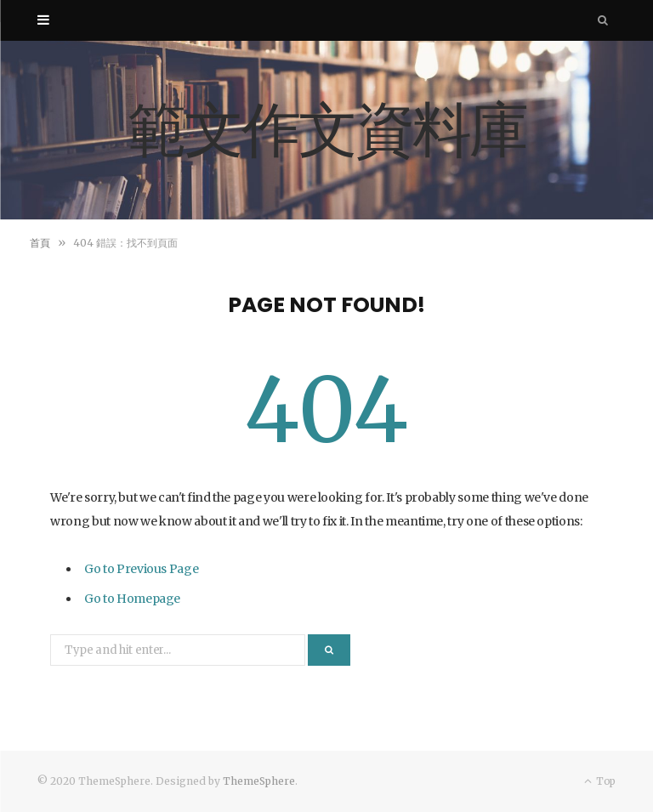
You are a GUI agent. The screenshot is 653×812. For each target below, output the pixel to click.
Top (600, 781)
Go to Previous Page (141, 569)
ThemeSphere (259, 781)
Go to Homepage (132, 599)
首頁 (40, 243)
